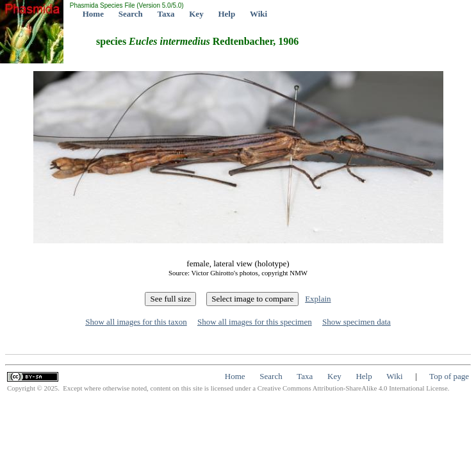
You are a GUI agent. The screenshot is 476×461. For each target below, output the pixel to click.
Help (226, 14)
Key (196, 14)
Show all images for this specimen (255, 322)
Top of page (449, 376)
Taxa (166, 14)
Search (131, 14)
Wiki (259, 14)
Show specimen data (357, 322)
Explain (318, 299)
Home (93, 14)
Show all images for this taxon (136, 322)
